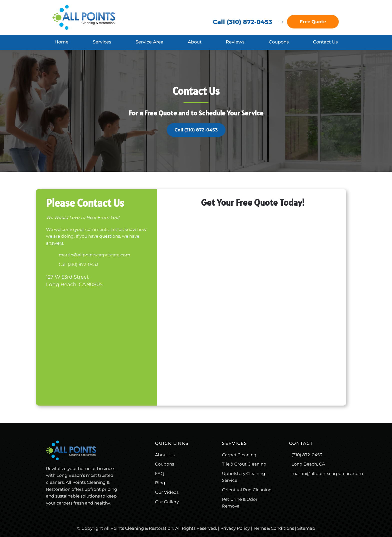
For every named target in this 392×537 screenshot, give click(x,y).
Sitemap (306, 528)
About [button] (195, 42)
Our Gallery (167, 502)
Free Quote (313, 22)
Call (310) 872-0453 (242, 22)
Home (61, 42)
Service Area (149, 42)
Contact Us (325, 42)
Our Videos (167, 492)
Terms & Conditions (273, 528)
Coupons (279, 42)
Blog (160, 483)
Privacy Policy (235, 528)
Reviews (235, 42)
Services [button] (102, 42)
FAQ (159, 474)
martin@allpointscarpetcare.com (94, 255)
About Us (165, 455)
